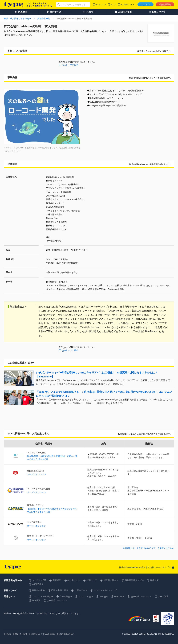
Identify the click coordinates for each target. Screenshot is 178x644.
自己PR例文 (38, 584)
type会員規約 (50, 634)
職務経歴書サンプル (134, 580)
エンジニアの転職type (43, 596)
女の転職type (66, 596)
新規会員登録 (165, 5)
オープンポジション (37, 474)
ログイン (145, 5)
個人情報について (36, 634)
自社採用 (23, 634)
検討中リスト (74, 580)
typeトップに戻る (70, 65)
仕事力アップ (81, 590)
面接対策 (154, 580)
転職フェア (92, 580)
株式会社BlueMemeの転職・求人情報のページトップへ (145, 567)
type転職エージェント (141, 596)
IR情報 (15, 634)
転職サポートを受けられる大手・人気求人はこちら (150, 548)
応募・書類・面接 (60, 590)
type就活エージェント (57, 600)
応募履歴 (57, 580)
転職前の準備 (38, 590)
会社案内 (7, 634)
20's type (103, 596)
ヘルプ (113, 5)
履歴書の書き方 (111, 580)
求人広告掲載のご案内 (65, 634)
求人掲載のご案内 (127, 5)
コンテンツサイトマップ (105, 590)
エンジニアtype (85, 596)
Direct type (119, 596)
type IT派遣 (163, 596)
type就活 (36, 600)
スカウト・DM (39, 580)
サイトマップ (101, 5)
